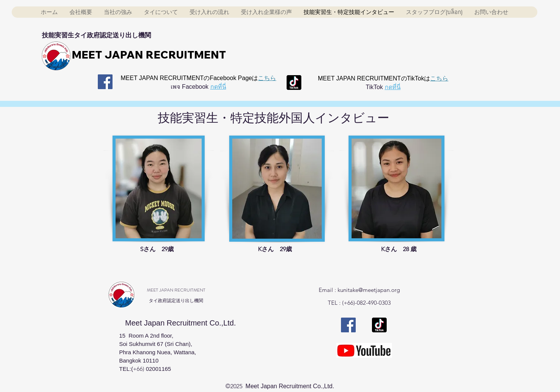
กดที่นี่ (218, 87)
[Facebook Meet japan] (105, 82)
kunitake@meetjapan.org (369, 290)
